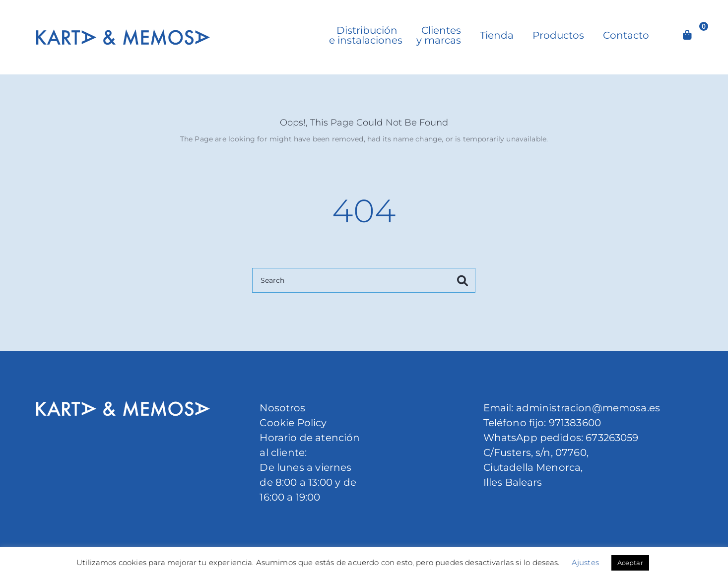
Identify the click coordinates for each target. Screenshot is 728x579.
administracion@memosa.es (587, 408)
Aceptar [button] (630, 563)
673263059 (612, 438)
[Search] (364, 280)
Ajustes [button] (585, 562)
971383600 (575, 423)
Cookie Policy (293, 423)
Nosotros (282, 408)
